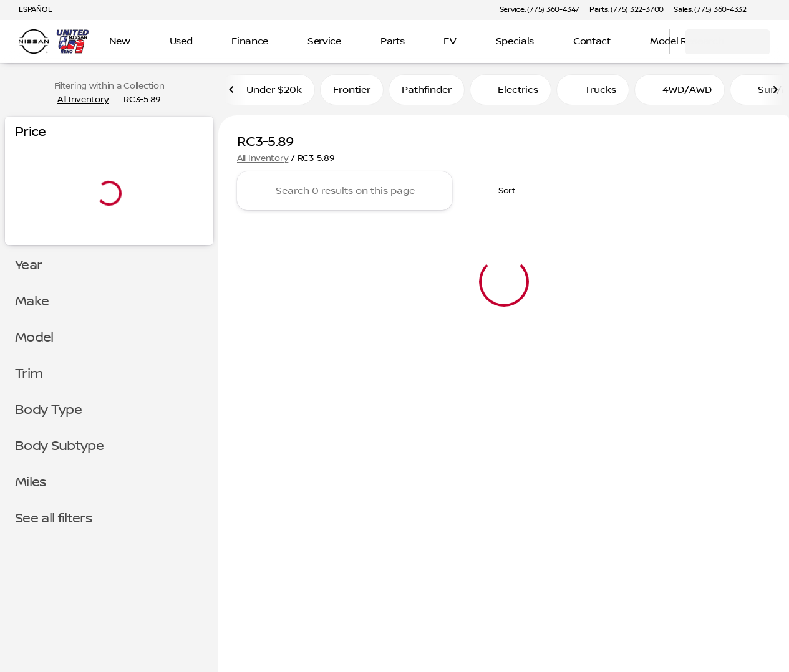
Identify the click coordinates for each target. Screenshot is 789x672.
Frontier (352, 93)
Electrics (511, 93)
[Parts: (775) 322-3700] (627, 10)
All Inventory (263, 161)
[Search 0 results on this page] (345, 194)
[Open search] (644, 42)
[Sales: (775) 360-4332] (710, 10)
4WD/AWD (680, 93)
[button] (774, 10)
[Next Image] (775, 93)
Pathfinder (427, 93)
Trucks (593, 93)
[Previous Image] (232, 93)
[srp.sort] (500, 194)
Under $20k (267, 93)
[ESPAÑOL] (30, 10)
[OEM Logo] (34, 42)
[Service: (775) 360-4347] (540, 10)
